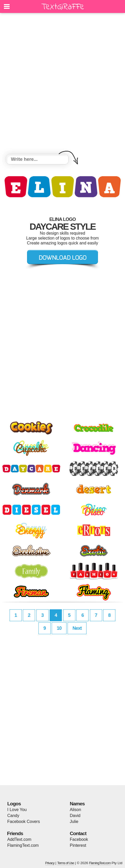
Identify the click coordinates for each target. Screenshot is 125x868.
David (75, 816)
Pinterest (78, 845)
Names (77, 804)
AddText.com (19, 839)
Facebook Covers (24, 822)
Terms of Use (66, 863)
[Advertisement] (62, 84)
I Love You (17, 810)
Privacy (50, 863)
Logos (14, 804)
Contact (78, 833)
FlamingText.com (23, 845)
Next (77, 628)
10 (59, 628)
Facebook (79, 839)
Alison (76, 810)
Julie (74, 822)
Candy (13, 816)
